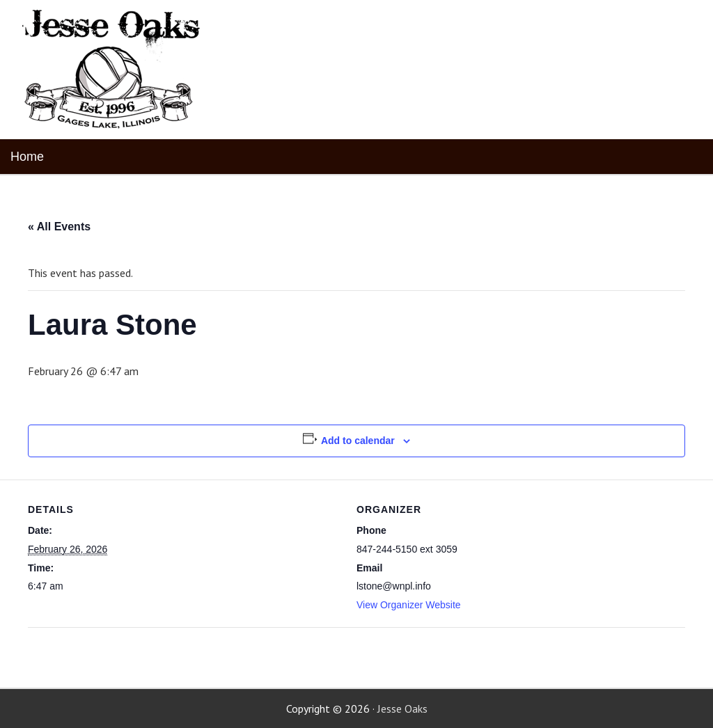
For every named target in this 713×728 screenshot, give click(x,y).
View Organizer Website (409, 605)
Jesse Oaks (402, 709)
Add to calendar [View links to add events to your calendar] (358, 441)
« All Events (59, 227)
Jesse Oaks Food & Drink (113, 70)
